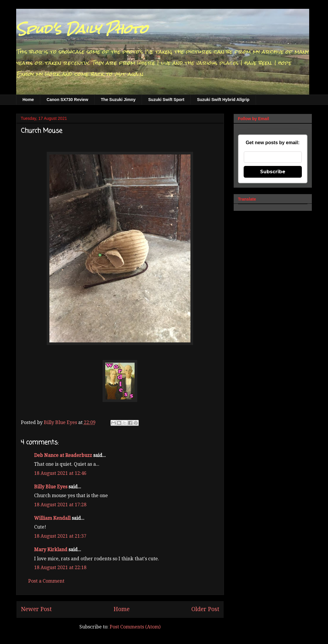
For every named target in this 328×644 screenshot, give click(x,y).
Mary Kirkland (51, 550)
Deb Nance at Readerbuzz (63, 455)
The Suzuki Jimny (118, 100)
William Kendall (52, 518)
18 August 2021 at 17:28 (60, 505)
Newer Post (36, 609)
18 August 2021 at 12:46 (60, 473)
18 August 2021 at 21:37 (60, 536)
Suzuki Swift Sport (166, 100)
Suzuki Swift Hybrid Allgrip (223, 100)
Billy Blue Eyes (51, 487)
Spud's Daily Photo (82, 29)
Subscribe (273, 172)
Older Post (205, 609)
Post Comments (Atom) (135, 627)
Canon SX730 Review (67, 100)
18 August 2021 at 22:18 (60, 568)
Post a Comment (46, 581)
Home (28, 100)
